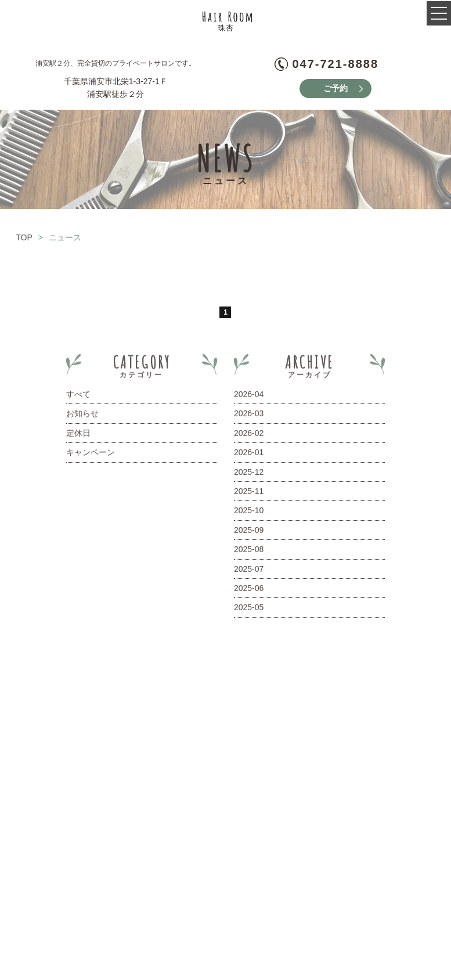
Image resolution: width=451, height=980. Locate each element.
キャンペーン (91, 456)
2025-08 (249, 553)
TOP (24, 240)
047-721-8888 (335, 64)
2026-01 (249, 456)
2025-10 (249, 514)
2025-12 (249, 475)
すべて (78, 397)
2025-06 (249, 591)
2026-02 (249, 436)
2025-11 (249, 494)
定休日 (78, 436)
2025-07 (249, 572)
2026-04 (249, 397)
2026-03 (249, 417)
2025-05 (249, 611)
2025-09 (249, 533)
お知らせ (82, 417)
